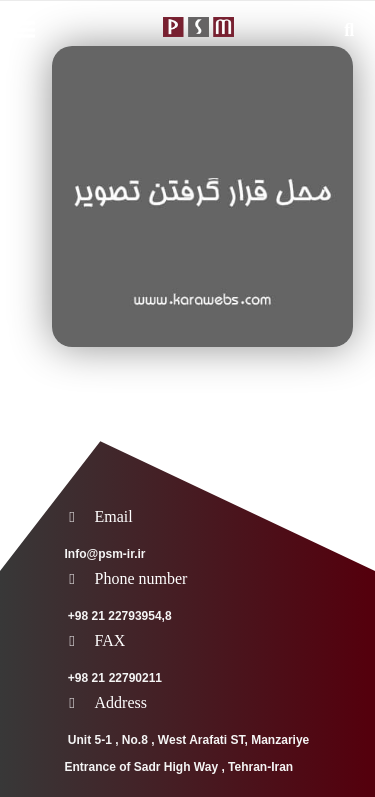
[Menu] (25, 30)
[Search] (349, 30)
